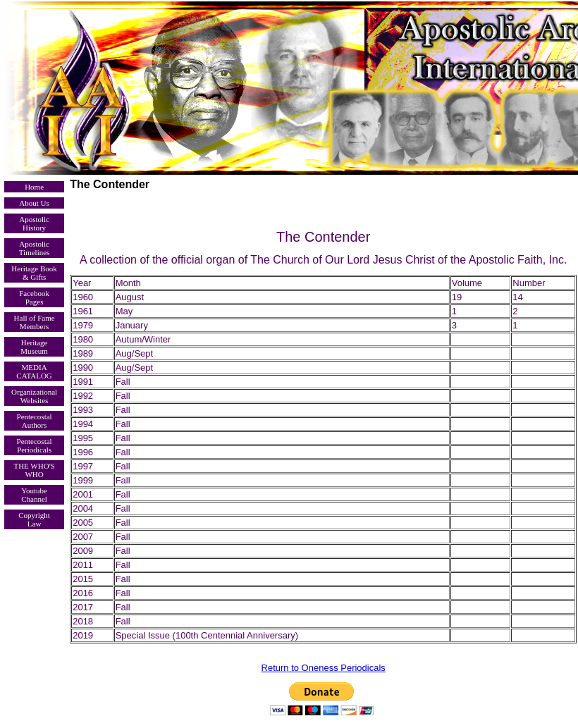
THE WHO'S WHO (34, 470)
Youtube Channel (34, 495)
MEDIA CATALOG (34, 371)
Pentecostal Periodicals (35, 445)
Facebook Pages (34, 297)
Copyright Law (34, 519)
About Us (34, 203)
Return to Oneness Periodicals (324, 668)
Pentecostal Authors (35, 421)
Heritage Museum (34, 347)
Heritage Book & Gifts (34, 273)
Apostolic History (34, 223)
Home (34, 187)
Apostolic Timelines (35, 248)
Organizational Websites (34, 396)
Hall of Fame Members (35, 322)
